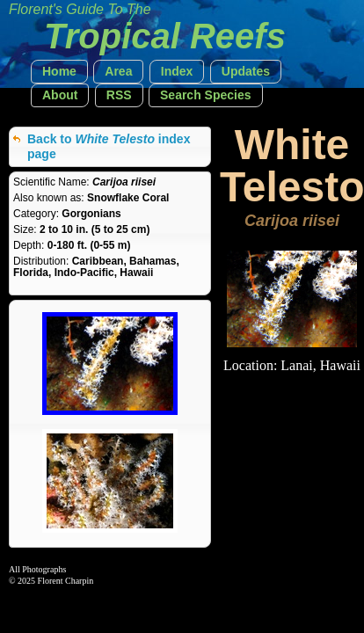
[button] (59, 72)
